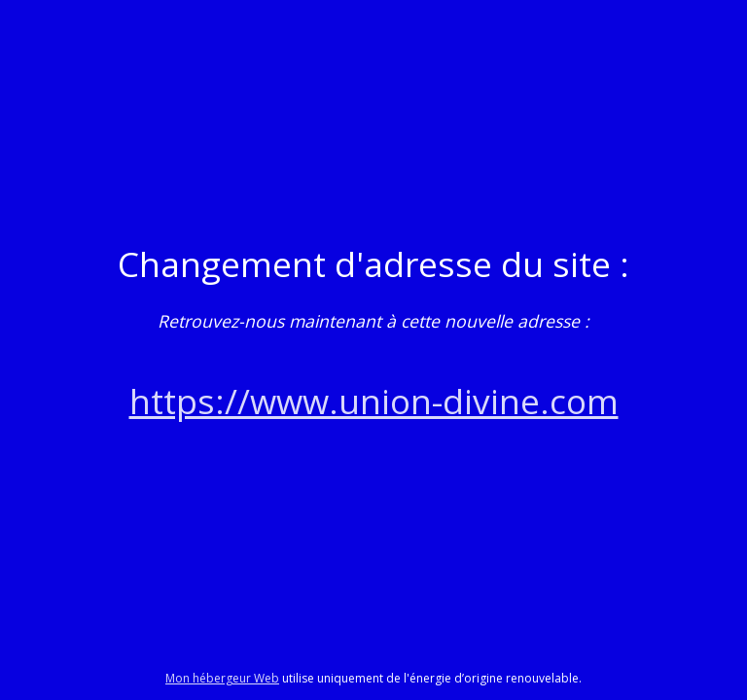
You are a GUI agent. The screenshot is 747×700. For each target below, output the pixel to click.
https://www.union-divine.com (374, 401)
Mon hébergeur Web (222, 678)
